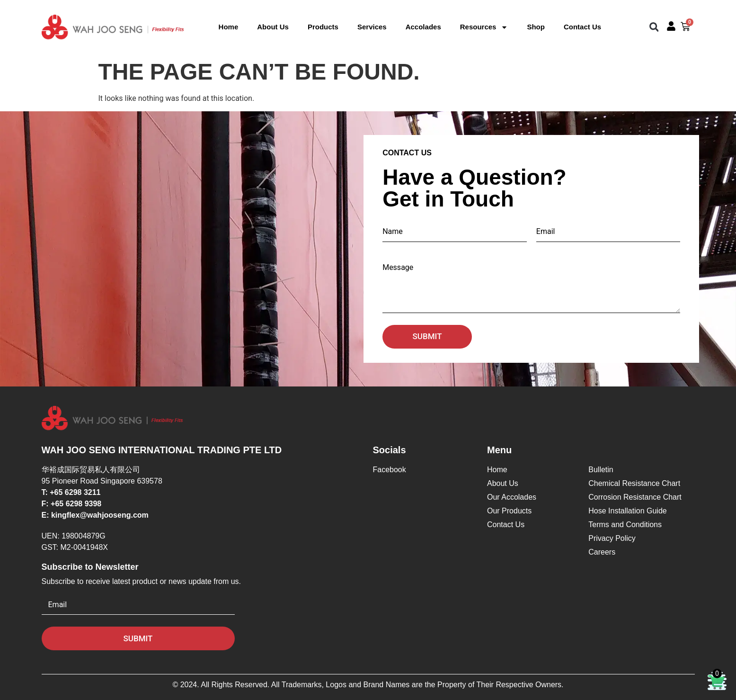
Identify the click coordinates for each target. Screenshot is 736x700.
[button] (654, 27)
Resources (484, 27)
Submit (427, 336)
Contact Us (582, 27)
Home (229, 27)
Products (323, 27)
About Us (273, 27)
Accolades (423, 27)
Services (372, 27)
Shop (536, 27)
